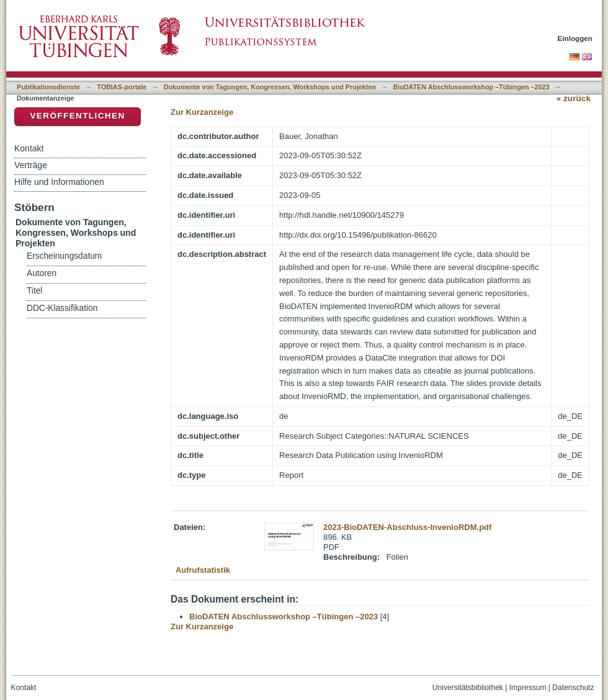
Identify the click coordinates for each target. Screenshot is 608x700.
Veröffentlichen (77, 116)
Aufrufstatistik (203, 570)
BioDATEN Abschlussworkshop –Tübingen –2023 (471, 87)
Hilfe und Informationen (59, 182)
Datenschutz (573, 688)
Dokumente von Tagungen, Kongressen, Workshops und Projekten (270, 87)
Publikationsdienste (48, 87)
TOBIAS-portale (122, 87)
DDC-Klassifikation (62, 308)
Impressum (528, 688)
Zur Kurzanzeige (202, 112)
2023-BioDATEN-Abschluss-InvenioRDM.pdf (407, 527)
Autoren (42, 273)
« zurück (574, 98)
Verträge (31, 165)
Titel (34, 291)
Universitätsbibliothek (468, 688)
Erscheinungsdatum (64, 256)
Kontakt (29, 148)
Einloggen (575, 38)
